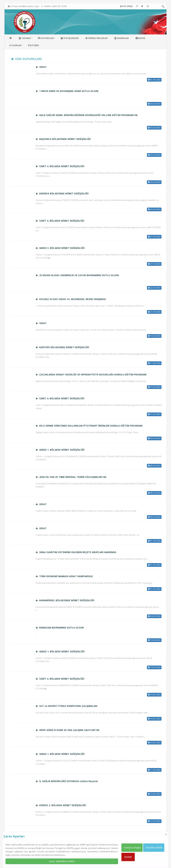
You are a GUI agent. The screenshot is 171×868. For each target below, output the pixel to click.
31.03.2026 (154, 565)
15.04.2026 (154, 387)
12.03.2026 (154, 821)
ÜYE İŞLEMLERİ (70, 38)
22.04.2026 (154, 288)
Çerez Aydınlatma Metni (62, 861)
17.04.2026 (154, 363)
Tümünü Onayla (132, 848)
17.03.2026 (154, 770)
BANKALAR (121, 38)
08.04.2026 (154, 466)
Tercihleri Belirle (154, 848)
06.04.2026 (154, 517)
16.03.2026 (154, 794)
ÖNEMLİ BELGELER (96, 38)
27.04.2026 (154, 237)
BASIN (140, 38)
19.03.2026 (154, 640)
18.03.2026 (154, 695)
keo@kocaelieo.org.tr (29, 6)
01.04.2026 (154, 541)
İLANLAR (15, 45)
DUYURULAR (46, 38)
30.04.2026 (154, 104)
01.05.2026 (154, 80)
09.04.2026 (154, 438)
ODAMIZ (25, 38)
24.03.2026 (154, 616)
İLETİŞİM (33, 45)
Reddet (128, 857)
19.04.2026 (154, 336)
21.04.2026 (154, 312)
